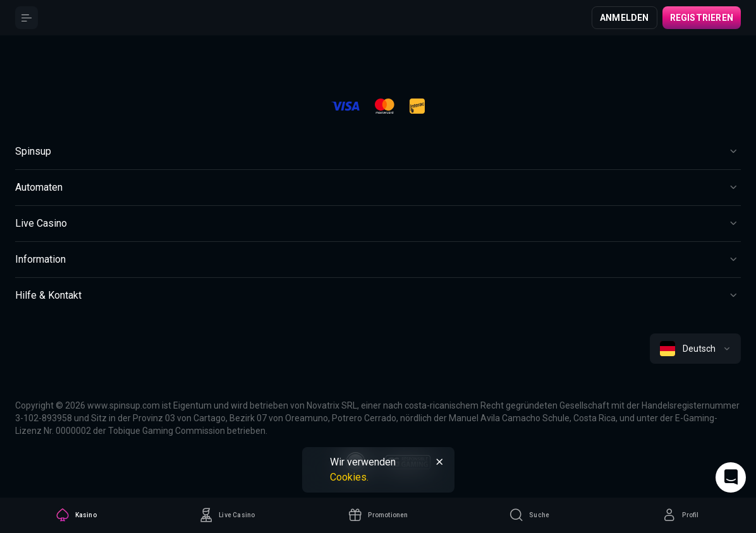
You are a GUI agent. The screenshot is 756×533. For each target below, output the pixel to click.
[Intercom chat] (731, 477)
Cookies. (349, 477)
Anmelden (625, 18)
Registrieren (702, 18)
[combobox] (695, 349)
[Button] (27, 18)
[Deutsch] (695, 349)
